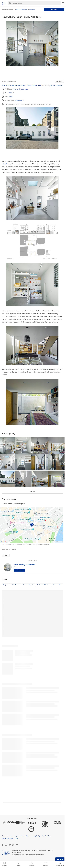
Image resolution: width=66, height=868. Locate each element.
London (6, 164)
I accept (54, 10)
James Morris (19, 100)
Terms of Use (19, 10)
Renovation (13, 85)
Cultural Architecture (43, 585)
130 (10, 93)
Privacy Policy (24, 10)
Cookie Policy (32, 10)
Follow (19, 570)
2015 (11, 97)
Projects (6, 585)
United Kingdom (56, 85)
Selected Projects (28, 585)
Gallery (5, 85)
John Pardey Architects (20, 89)
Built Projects (16, 585)
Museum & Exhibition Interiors (30, 85)
